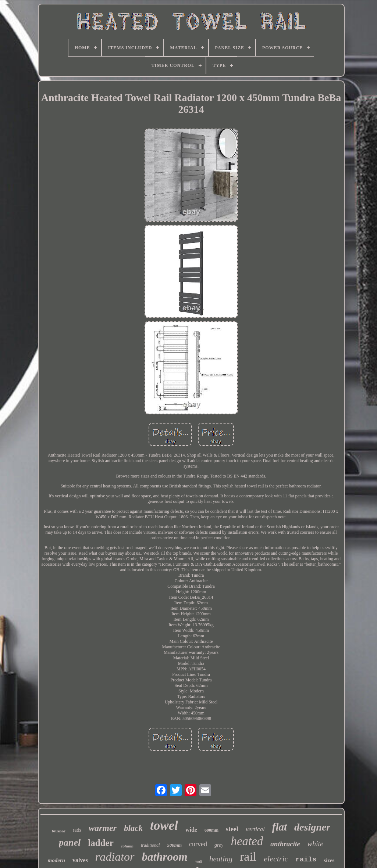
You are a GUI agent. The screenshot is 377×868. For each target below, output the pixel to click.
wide (191, 830)
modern (57, 860)
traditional (150, 845)
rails (306, 860)
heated (247, 841)
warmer (103, 828)
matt (198, 862)
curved (198, 844)
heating (221, 859)
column (127, 846)
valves (80, 860)
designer (312, 827)
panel (70, 842)
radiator (115, 857)
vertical (255, 829)
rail (248, 856)
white (315, 844)
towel (164, 826)
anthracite (285, 844)
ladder (101, 843)
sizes (329, 860)
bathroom (165, 857)
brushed (59, 831)
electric (276, 859)
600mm (211, 830)
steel (232, 829)
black (133, 828)
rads (77, 830)
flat (280, 827)
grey (219, 845)
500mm (174, 845)
